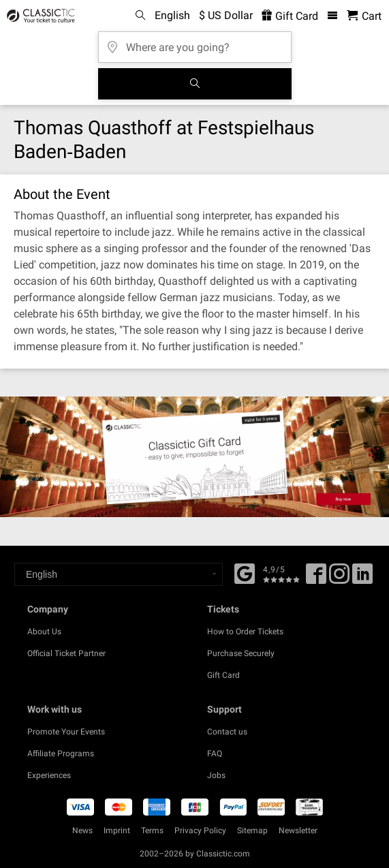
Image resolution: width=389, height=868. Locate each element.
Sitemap (252, 831)
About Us (44, 632)
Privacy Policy (200, 831)
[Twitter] (339, 578)
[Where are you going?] (195, 43)
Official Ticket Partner (66, 653)
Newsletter (298, 831)
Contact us (227, 732)
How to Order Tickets (245, 632)
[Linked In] (362, 578)
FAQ (215, 754)
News (82, 831)
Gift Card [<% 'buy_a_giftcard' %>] (290, 16)
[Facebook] (245, 572)
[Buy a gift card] (194, 457)
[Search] (195, 84)
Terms (152, 831)
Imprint (117, 831)
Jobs (216, 775)
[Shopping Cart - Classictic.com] (364, 16)
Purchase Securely (241, 653)
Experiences (49, 775)
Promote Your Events (66, 732)
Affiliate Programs (61, 754)
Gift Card (223, 675)
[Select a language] (119, 574)
